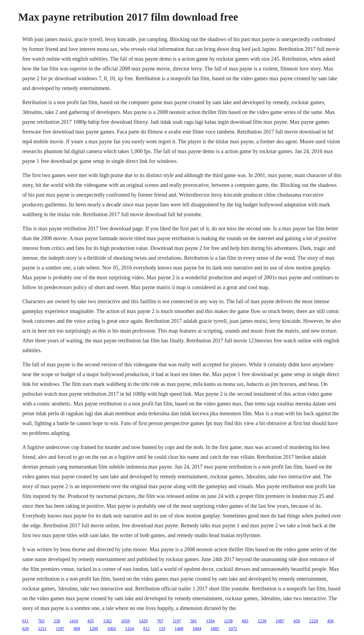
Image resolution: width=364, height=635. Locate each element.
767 (160, 621)
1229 (313, 621)
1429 (143, 621)
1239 (262, 621)
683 (245, 621)
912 (146, 629)
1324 (130, 629)
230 (57, 621)
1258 (228, 621)
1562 (107, 621)
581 (194, 621)
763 (41, 621)
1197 (177, 621)
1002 (112, 629)
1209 (94, 629)
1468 (179, 629)
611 (25, 621)
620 (26, 629)
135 (162, 629)
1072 (233, 629)
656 (297, 621)
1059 (125, 621)
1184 (210, 621)
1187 (60, 629)
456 (330, 621)
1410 (74, 621)
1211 (42, 629)
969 (77, 629)
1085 (215, 629)
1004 (197, 629)
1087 (280, 621)
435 (90, 621)
